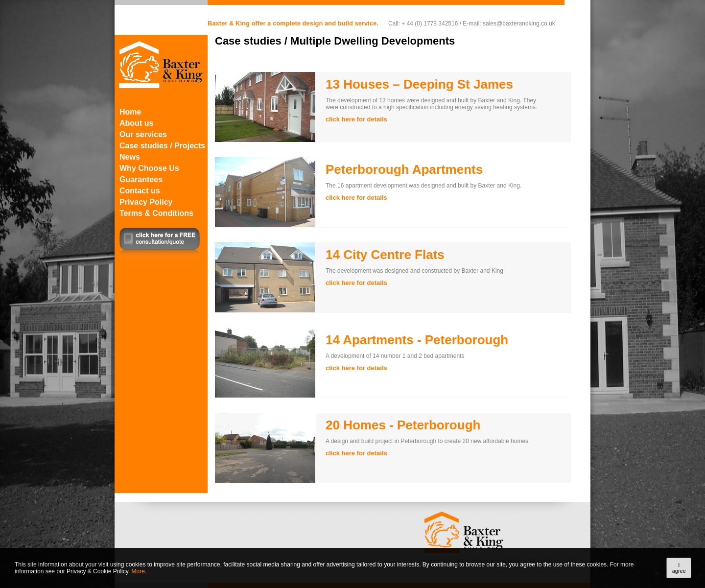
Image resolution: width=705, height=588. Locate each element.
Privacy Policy (146, 202)
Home (130, 112)
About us (136, 123)
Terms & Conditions (156, 213)
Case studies (248, 41)
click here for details (356, 119)
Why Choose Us (149, 168)
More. (139, 571)
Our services (143, 134)
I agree (679, 568)
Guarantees (141, 179)
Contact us (140, 191)
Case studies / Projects (162, 146)
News (130, 157)
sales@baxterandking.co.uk (519, 24)
